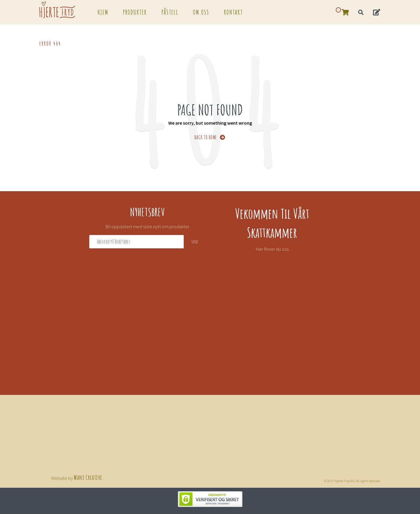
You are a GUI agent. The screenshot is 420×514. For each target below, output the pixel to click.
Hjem (103, 12)
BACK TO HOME (210, 137)
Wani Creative (88, 477)
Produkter (135, 12)
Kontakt (233, 12)
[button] (377, 12)
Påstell (170, 12)
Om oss (201, 12)
